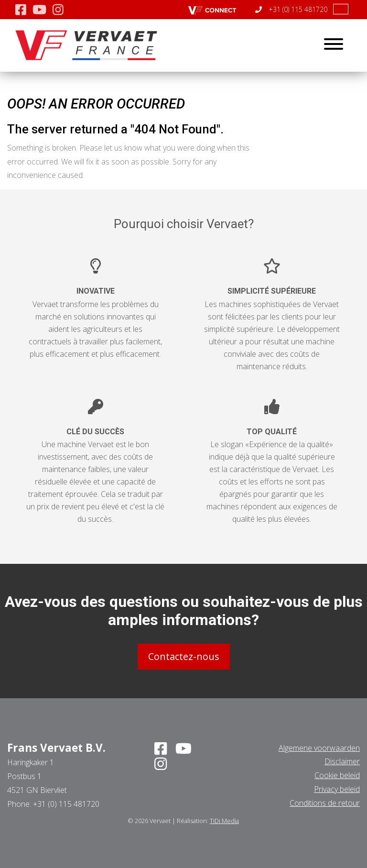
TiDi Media (224, 821)
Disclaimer (342, 761)
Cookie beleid (337, 775)
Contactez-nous (184, 656)
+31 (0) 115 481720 (291, 9)
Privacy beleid (337, 789)
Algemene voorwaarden (319, 748)
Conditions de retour (325, 803)
